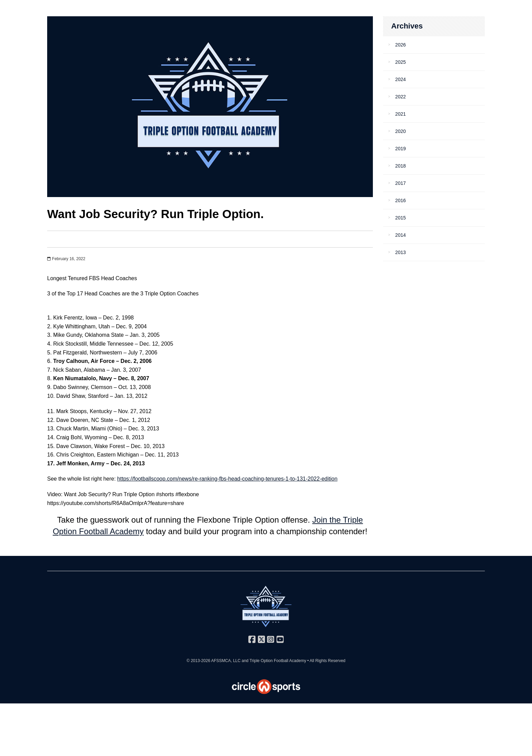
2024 (401, 79)
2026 (401, 45)
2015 (401, 218)
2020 (401, 131)
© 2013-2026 (199, 661)
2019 (401, 149)
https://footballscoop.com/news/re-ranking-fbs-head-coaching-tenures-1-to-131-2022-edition (227, 479)
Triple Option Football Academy (278, 661)
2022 (401, 97)
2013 (401, 252)
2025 (401, 62)
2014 (401, 235)
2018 (401, 166)
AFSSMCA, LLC (226, 661)
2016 (401, 200)
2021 (401, 114)
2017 (401, 183)
